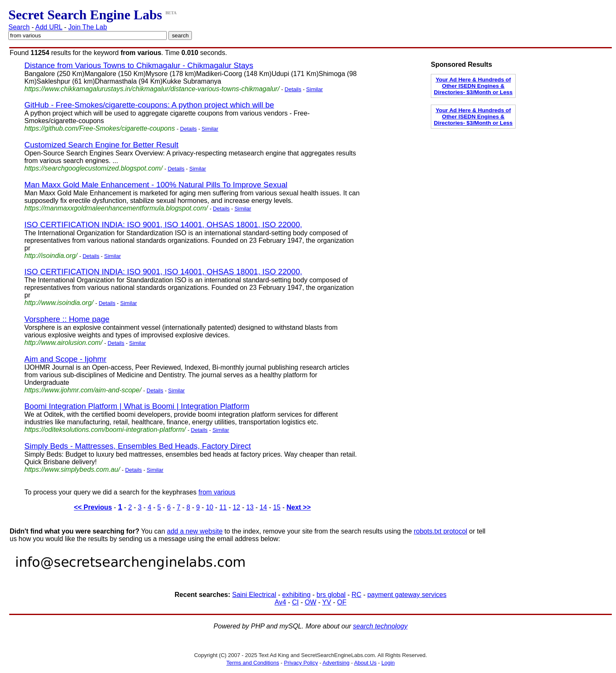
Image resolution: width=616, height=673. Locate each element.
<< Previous (93, 507)
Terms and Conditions (253, 663)
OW (311, 602)
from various (217, 492)
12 (236, 507)
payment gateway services (407, 595)
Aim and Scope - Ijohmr (65, 359)
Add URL (49, 27)
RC (356, 595)
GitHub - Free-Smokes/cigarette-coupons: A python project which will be (149, 105)
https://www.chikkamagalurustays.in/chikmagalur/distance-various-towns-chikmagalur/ (152, 89)
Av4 (280, 602)
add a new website (195, 531)
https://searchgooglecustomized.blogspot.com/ (93, 168)
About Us (365, 663)
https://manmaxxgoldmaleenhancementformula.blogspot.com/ (116, 208)
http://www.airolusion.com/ (63, 343)
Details (293, 89)
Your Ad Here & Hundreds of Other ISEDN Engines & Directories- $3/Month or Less (473, 86)
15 (277, 507)
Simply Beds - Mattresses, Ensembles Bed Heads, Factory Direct (138, 446)
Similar (315, 89)
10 (210, 507)
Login (388, 663)
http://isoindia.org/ (51, 256)
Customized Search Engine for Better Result (101, 145)
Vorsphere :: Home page (67, 319)
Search (19, 27)
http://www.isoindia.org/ (59, 303)
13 (250, 507)
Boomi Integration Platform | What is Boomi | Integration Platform (137, 406)
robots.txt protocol (440, 531)
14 (263, 507)
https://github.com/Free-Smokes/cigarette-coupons (100, 128)
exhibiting (296, 595)
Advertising (336, 663)
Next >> (299, 507)
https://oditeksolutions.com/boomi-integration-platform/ (105, 430)
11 (223, 507)
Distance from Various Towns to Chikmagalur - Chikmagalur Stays (139, 65)
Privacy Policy (301, 663)
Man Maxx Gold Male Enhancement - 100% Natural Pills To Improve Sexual (156, 185)
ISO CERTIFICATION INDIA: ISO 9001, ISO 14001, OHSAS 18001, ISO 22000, (163, 225)
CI (296, 602)
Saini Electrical (254, 595)
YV (326, 602)
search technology (380, 626)
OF (342, 602)
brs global (331, 595)
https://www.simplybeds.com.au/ (72, 469)
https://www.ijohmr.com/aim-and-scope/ (83, 390)
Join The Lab (88, 27)
